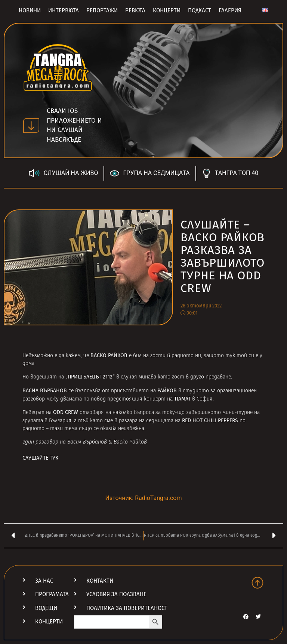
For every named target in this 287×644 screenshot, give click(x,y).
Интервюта (64, 10)
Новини (30, 10)
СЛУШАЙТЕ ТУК (40, 458)
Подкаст (200, 10)
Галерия (230, 10)
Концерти (167, 10)
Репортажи (102, 10)
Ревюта (135, 10)
